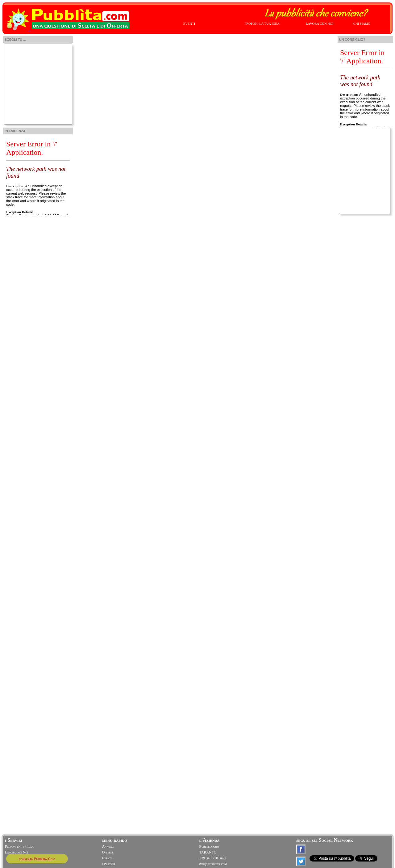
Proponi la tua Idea (19, 846)
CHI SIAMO (362, 24)
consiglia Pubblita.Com (37, 859)
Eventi (107, 858)
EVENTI (189, 24)
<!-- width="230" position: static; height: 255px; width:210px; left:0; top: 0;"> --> (38, 175)
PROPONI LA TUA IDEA (262, 24)
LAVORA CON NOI (320, 24)
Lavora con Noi (17, 852)
